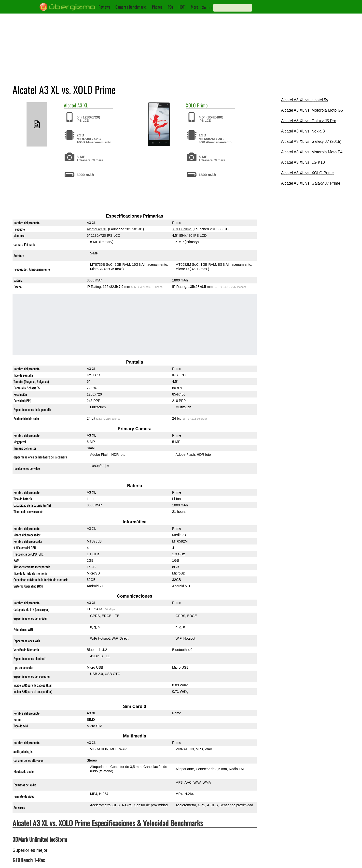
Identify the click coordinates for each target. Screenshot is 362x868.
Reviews (104, 7)
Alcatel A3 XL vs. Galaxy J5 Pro (308, 121)
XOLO (191, 105)
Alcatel (70, 105)
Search (207, 7)
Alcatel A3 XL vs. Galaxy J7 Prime (311, 183)
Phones (157, 7)
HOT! (182, 7)
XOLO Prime (182, 229)
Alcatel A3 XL (97, 229)
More (195, 7)
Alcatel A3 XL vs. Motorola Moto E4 (312, 152)
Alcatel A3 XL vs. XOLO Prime (307, 173)
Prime (202, 105)
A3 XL (83, 105)
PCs (170, 7)
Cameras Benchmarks (131, 7)
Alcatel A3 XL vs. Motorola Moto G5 (312, 110)
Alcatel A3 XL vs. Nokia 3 (303, 131)
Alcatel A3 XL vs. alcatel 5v (305, 100)
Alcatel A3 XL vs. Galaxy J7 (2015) (311, 141)
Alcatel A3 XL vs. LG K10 (303, 162)
